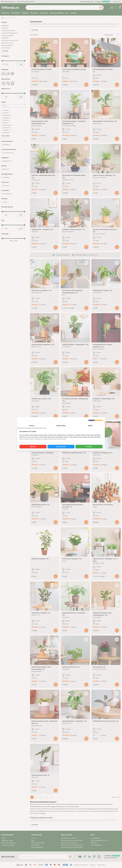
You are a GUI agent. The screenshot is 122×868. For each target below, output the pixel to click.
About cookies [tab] (61, 426)
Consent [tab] (32, 426)
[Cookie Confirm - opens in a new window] (95, 420)
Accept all (89, 447)
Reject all (33, 447)
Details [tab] (90, 426)
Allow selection (61, 447)
